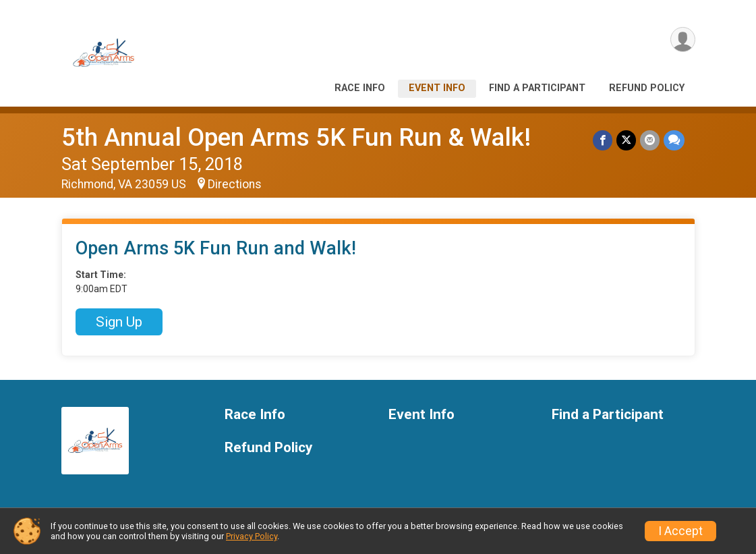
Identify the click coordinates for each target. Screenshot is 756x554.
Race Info (360, 88)
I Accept (680, 531)
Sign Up (119, 322)
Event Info (437, 88)
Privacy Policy (252, 536)
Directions (235, 184)
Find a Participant (537, 88)
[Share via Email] (650, 140)
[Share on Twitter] (626, 140)
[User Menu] (683, 39)
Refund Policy (647, 88)
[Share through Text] (674, 140)
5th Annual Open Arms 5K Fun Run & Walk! (296, 137)
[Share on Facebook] (603, 140)
